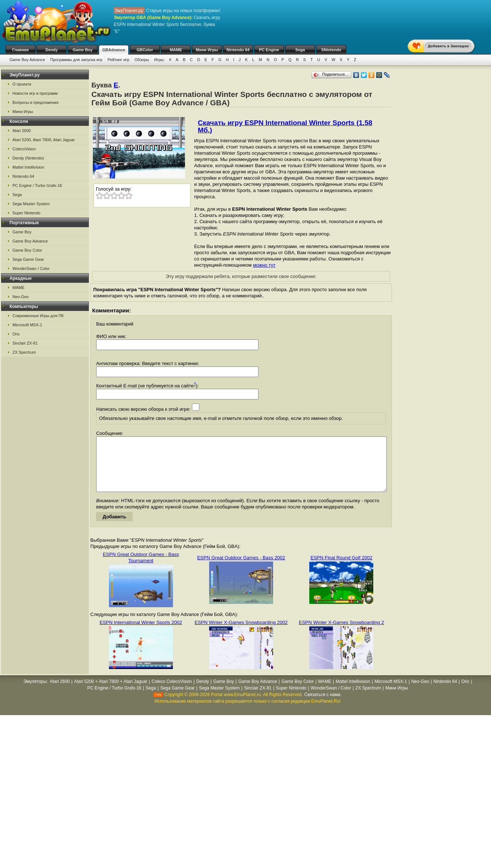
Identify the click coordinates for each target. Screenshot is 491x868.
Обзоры (142, 60)
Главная (21, 50)
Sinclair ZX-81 (25, 343)
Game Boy (83, 50)
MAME (176, 50)
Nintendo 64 (238, 50)
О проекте (22, 84)
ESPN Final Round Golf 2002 (341, 569)
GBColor (145, 50)
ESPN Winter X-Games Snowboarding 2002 (241, 633)
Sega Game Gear (28, 259)
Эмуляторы (35, 692)
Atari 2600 (22, 131)
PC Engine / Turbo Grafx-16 (37, 185)
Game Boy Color (27, 250)
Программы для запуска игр (76, 60)
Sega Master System (31, 204)
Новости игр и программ (35, 93)
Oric (16, 334)
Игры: (159, 60)
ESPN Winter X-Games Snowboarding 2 (342, 633)
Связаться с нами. (323, 706)
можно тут (264, 265)
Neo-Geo (21, 297)
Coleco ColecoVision (172, 692)
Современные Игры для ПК (38, 316)
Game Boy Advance (27, 60)
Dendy (52, 50)
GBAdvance (114, 50)
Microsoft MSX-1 (27, 325)
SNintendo (331, 50)
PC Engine (269, 50)
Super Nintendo (26, 213)
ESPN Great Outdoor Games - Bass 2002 (241, 569)
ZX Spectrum (24, 352)
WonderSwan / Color (31, 268)
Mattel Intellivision (28, 167)
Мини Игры (207, 50)
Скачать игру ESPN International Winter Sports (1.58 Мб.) (285, 126)
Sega (300, 50)
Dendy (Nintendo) (28, 158)
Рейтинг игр (118, 60)
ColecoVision (24, 149)
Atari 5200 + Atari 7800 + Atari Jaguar (111, 692)
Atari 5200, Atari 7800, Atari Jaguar (44, 140)
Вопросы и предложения (35, 102)
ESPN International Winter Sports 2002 (141, 633)
